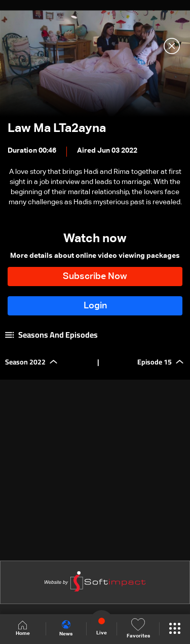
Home (23, 629)
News (66, 628)
